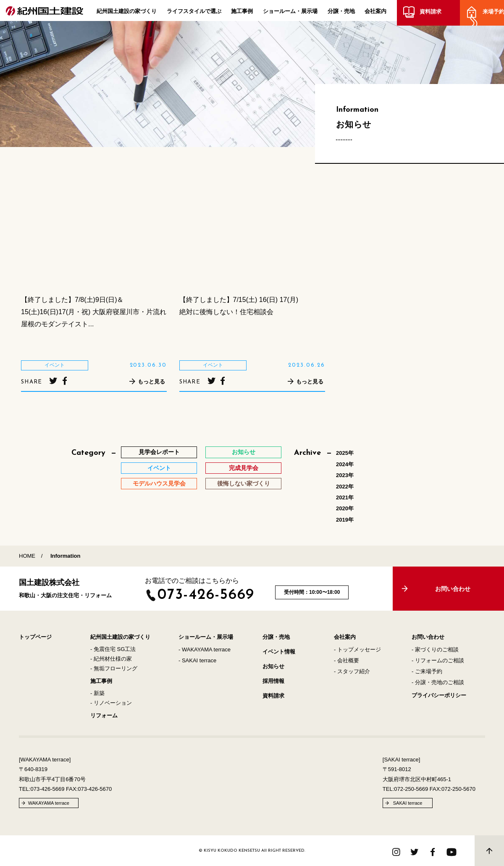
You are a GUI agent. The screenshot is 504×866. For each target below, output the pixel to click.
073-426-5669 (206, 595)
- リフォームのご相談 (438, 660)
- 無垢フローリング (114, 668)
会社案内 (375, 13)
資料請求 (429, 14)
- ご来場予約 (427, 671)
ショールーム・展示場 (290, 13)
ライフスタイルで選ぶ (194, 13)
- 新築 (97, 693)
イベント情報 (279, 652)
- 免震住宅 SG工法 (113, 649)
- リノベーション (111, 703)
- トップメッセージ (357, 649)
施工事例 (242, 13)
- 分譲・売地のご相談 (438, 682)
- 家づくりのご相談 (435, 649)
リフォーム (104, 715)
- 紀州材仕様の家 (111, 659)
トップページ (35, 637)
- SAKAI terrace (197, 660)
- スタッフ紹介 (352, 671)
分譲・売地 (341, 13)
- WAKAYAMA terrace (205, 649)
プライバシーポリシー (439, 695)
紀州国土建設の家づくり (127, 13)
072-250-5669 (411, 789)
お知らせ (273, 666)
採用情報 (273, 681)
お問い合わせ (428, 637)
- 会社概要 (346, 660)
